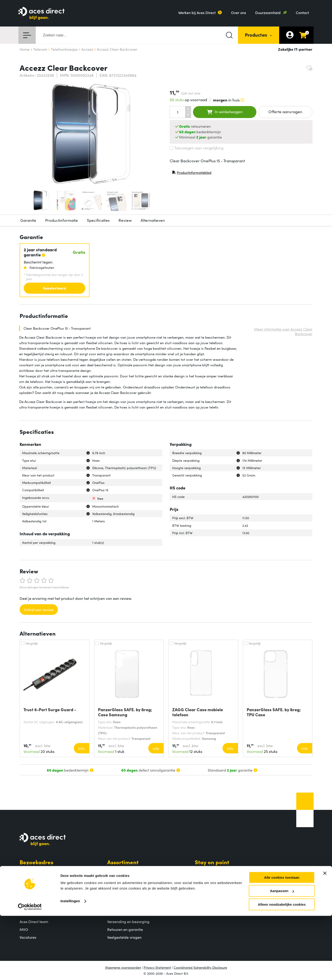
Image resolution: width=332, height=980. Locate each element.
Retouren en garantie (125, 929)
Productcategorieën (124, 870)
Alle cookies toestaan (282, 942)
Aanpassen (282, 955)
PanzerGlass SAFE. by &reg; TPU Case (274, 712)
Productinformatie (62, 220)
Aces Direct (35, 905)
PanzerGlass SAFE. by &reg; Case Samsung (125, 712)
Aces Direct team (34, 921)
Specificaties (98, 220)
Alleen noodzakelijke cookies (282, 969)
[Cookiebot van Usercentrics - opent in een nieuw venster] (30, 971)
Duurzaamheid (268, 12)
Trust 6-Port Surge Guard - (50, 710)
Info (81, 748)
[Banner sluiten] (325, 937)
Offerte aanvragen (285, 112)
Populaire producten (125, 878)
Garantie (28, 220)
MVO (24, 929)
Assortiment (123, 862)
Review (125, 220)
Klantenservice (127, 905)
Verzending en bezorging (128, 921)
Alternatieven (153, 220)
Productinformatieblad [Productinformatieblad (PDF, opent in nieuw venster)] (192, 173)
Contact (302, 12)
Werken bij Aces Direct (197, 12)
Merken (114, 886)
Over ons (239, 12)
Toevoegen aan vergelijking (197, 148)
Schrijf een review (39, 610)
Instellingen (70, 965)
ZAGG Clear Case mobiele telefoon (198, 712)
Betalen (114, 914)
